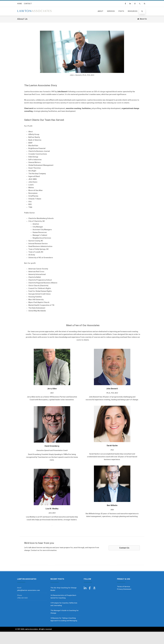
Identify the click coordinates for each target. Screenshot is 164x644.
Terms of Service (124, 587)
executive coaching (73, 108)
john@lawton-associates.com (29, 590)
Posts (121, 11)
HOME (20, 4)
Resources (133, 11)
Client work (29, 108)
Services (111, 11)
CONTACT (28, 4)
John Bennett (62, 92)
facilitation (86, 108)
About (100, 11)
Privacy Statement (124, 589)
